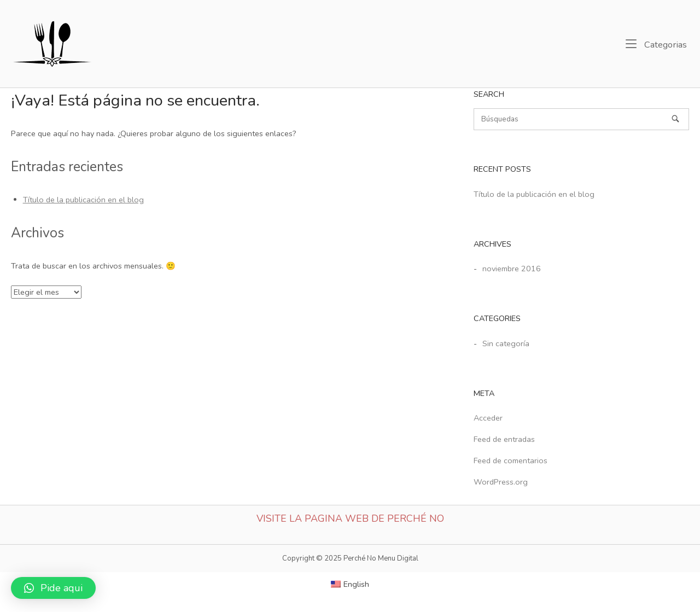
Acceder (488, 418)
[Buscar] (581, 119)
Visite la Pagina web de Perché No (350, 518)
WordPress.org (501, 482)
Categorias (656, 44)
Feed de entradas (504, 439)
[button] (53, 588)
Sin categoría (506, 343)
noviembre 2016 (512, 269)
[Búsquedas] (675, 119)
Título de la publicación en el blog (83, 200)
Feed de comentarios (511, 461)
